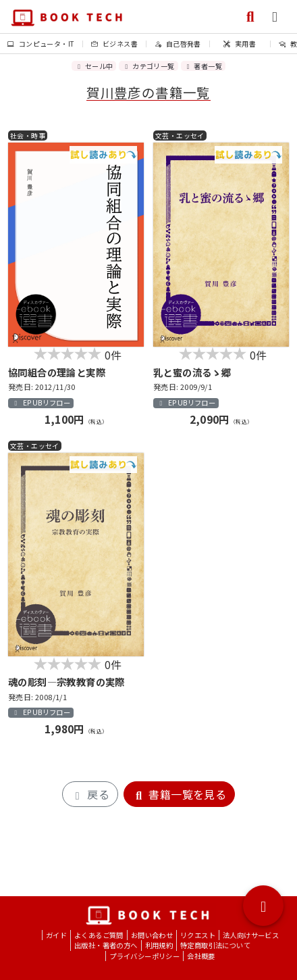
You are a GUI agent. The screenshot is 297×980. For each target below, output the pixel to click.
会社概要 (201, 956)
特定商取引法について (215, 945)
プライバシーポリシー (144, 956)
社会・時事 (28, 136)
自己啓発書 (178, 44)
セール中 (94, 66)
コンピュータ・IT (41, 44)
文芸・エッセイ (180, 136)
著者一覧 (203, 66)
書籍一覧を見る (179, 794)
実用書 (240, 44)
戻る (90, 794)
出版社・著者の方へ (106, 945)
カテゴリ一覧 (148, 66)
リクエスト (198, 935)
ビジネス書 (114, 44)
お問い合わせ (152, 935)
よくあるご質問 (99, 935)
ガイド (56, 935)
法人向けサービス (251, 935)
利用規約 (159, 945)
